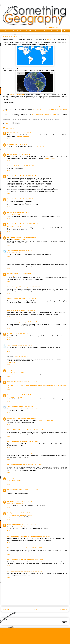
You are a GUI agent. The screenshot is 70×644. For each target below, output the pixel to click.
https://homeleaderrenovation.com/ (17, 465)
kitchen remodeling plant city (19, 239)
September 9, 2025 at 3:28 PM (35, 571)
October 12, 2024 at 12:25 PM (22, 154)
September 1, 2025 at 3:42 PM (30, 441)
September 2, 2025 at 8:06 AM (24, 501)
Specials (29, 31)
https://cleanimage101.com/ (14, 397)
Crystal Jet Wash (12, 362)
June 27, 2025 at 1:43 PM (30, 199)
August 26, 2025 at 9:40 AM (22, 357)
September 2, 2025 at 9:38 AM (30, 525)
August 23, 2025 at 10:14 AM (31, 224)
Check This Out (18, 31)
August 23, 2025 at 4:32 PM (33, 287)
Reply (9, 139)
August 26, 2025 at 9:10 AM (21, 333)
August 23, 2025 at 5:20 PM (29, 299)
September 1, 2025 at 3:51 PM (32, 453)
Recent (7, 31)
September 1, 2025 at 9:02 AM (28, 418)
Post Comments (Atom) (39, 615)
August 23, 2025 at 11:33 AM (30, 237)
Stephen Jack (11, 133)
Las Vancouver (11, 274)
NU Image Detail (12, 370)
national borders (41, 41)
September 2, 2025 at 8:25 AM (22, 513)
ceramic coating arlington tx (15, 322)
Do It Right (10, 333)
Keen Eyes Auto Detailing (14, 382)
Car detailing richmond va (14, 226)
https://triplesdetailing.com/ (36, 409)
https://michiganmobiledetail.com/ (45, 421)
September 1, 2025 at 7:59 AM (23, 395)
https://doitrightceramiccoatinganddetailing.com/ (20, 515)
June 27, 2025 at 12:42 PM (30, 176)
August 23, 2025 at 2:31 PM (27, 262)
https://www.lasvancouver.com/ (15, 504)
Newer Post (7, 609)
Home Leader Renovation (14, 237)
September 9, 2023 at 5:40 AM (23, 133)
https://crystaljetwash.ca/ (14, 441)
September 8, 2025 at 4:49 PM (34, 548)
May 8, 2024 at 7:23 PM (21, 144)
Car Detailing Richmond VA (15, 176)
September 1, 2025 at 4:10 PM (35, 465)
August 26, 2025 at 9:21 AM (24, 345)
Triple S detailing (12, 250)
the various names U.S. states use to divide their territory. (45, 106)
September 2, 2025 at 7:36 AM (22, 478)
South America (60, 41)
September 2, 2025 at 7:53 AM (31, 490)
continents (49, 39)
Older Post (64, 609)
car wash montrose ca (13, 262)
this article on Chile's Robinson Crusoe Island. (44, 114)
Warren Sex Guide (12, 166)
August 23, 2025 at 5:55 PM (28, 310)
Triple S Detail (11, 349)
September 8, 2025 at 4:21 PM (43, 536)
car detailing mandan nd (14, 253)
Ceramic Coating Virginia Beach (16, 287)
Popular (38, 31)
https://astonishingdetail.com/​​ (15, 480)
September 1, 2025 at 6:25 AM (25, 370)
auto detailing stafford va (14, 299)
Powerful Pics (55, 31)
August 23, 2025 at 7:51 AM (22, 212)
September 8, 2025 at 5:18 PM (35, 559)
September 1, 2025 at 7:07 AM (30, 382)
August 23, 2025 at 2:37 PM (23, 274)
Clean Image (11, 395)
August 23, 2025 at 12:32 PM (25, 250)
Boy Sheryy (11, 154)
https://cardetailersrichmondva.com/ (17, 430)
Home (35, 609)
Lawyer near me (40, 147)
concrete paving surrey (14, 310)
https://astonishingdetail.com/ (16, 453)
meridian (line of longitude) (16, 94)
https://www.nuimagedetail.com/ (16, 372)
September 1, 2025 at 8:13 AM (25, 407)
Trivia (46, 31)
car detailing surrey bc (13, 276)
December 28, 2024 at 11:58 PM (26, 166)
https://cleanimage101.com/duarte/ (17, 571)
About (65, 31)
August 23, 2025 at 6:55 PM (31, 322)
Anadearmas (11, 144)
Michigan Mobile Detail (14, 418)
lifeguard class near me (23, 137)
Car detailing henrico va (50, 158)
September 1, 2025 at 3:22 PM (36, 430)
